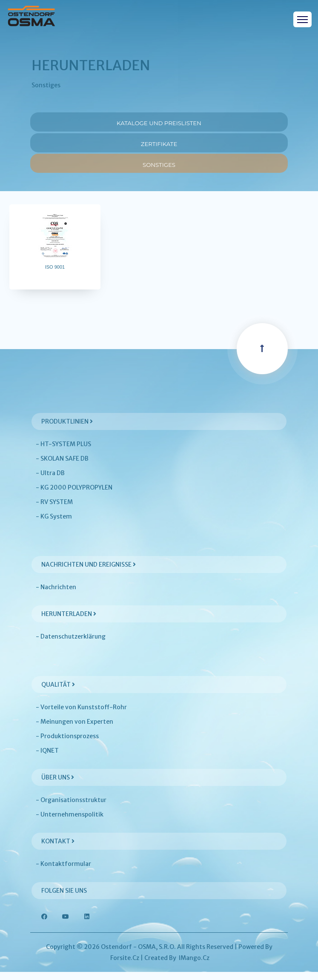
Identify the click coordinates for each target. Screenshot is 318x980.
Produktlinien (67, 430)
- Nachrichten (56, 595)
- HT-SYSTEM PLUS (63, 452)
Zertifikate (159, 145)
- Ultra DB (50, 481)
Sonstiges (159, 169)
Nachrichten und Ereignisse (89, 573)
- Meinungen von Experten (74, 730)
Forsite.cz (125, 966)
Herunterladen (69, 622)
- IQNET (47, 759)
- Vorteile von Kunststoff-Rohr (81, 715)
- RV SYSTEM (54, 510)
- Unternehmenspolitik (70, 822)
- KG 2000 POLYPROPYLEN (74, 496)
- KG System (54, 524)
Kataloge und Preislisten (159, 122)
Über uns (58, 785)
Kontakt (58, 849)
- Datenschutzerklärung (71, 645)
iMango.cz (194, 966)
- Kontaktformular (63, 872)
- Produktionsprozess (67, 744)
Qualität (58, 693)
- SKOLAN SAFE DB (62, 467)
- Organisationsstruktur (71, 808)
